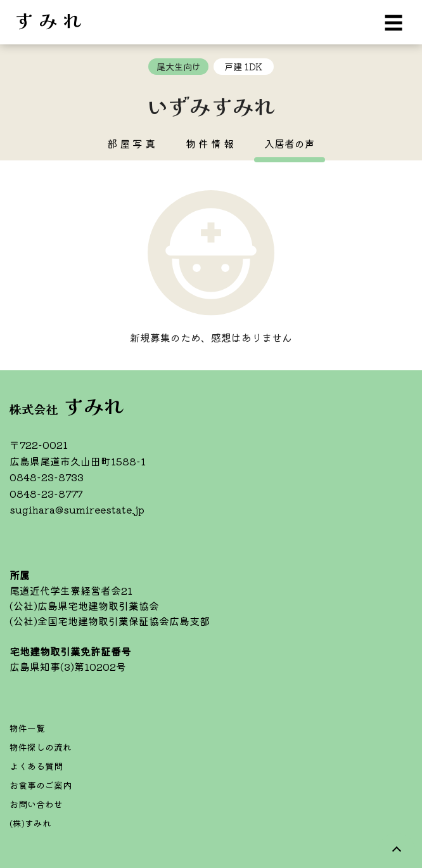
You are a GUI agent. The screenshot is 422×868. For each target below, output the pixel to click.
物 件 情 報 (210, 143)
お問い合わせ (36, 804)
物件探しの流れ (41, 747)
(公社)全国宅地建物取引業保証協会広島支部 (110, 621)
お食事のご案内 (41, 785)
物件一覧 (27, 728)
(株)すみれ (30, 823)
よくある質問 (36, 766)
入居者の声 (290, 143)
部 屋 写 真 (131, 143)
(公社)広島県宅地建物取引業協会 (84, 606)
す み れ (48, 19)
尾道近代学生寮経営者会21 (71, 590)
